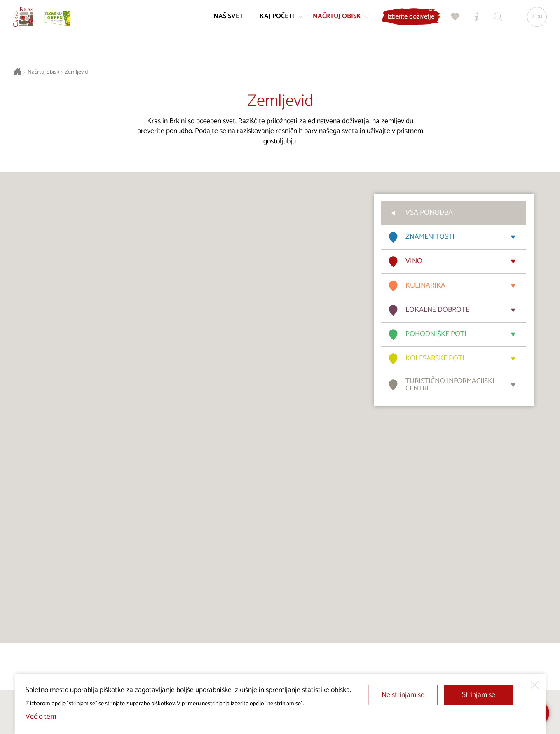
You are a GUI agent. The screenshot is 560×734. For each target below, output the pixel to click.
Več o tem (41, 717)
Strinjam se (479, 695)
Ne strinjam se (403, 695)
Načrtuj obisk (43, 72)
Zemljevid (76, 72)
